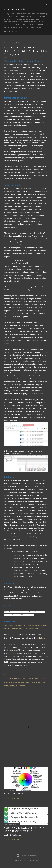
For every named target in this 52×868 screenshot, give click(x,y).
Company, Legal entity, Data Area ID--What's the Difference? (24, 831)
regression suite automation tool (30, 682)
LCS (42, 678)
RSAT (45, 682)
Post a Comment (17, 798)
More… (16, 32)
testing (7, 686)
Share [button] (6, 675)
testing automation (18, 686)
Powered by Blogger (26, 856)
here (43, 638)
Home (7, 32)
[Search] (46, 4)
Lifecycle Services (10, 682)
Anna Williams (33, 860)
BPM (12, 678)
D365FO (37, 678)
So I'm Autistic (14, 794)
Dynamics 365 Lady (16, 9)
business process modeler (24, 678)
